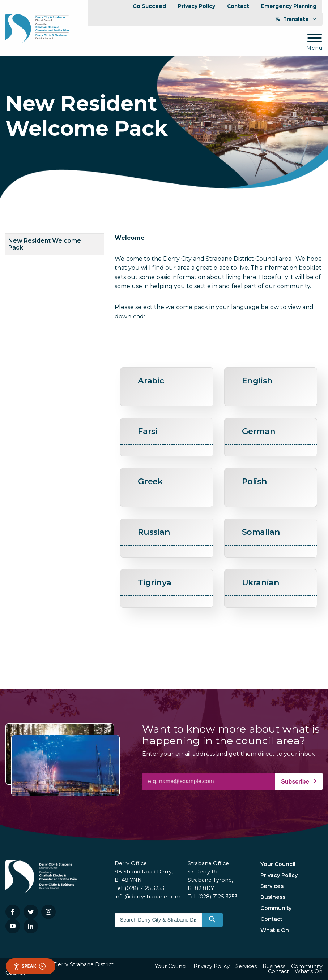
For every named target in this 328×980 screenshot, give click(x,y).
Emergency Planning (289, 6)
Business (273, 897)
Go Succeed (149, 6)
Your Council (278, 864)
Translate (296, 19)
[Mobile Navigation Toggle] (314, 42)
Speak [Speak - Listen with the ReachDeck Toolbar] (29, 966)
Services (272, 886)
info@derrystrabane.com (148, 897)
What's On (275, 930)
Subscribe (299, 781)
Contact (238, 6)
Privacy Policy (197, 6)
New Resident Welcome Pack (45, 244)
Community (276, 908)
